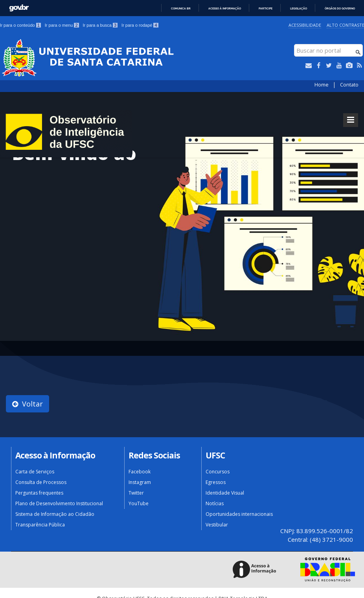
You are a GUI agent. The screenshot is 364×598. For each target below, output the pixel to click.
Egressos (216, 482)
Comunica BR (181, 8)
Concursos (218, 472)
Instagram (140, 482)
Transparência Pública (40, 525)
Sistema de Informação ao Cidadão (55, 514)
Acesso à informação (225, 8)
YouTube (139, 503)
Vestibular (217, 525)
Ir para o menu (62, 25)
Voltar (28, 404)
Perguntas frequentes (39, 493)
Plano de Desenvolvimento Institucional (59, 503)
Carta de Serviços (35, 472)
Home (322, 85)
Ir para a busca (100, 25)
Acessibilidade (305, 25)
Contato (349, 85)
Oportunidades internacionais (239, 514)
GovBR (19, 8)
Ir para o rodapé (140, 25)
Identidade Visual (225, 493)
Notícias (215, 503)
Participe (266, 8)
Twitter (136, 493)
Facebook (140, 472)
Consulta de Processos (41, 482)
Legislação (299, 8)
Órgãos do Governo (340, 8)
